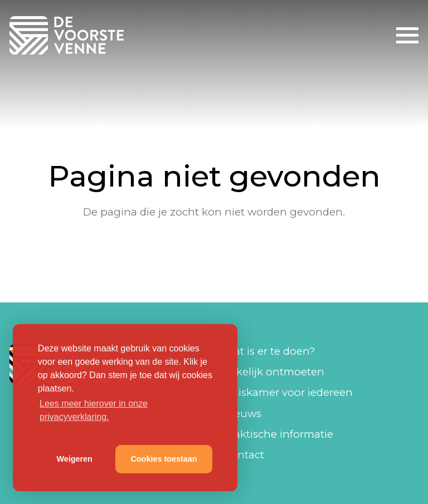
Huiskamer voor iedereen (288, 392)
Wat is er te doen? (269, 351)
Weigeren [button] (74, 459)
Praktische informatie (278, 434)
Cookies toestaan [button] (164, 459)
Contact (244, 455)
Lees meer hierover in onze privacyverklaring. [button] (94, 410)
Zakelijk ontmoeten (274, 372)
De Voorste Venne (69, 35)
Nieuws (242, 414)
